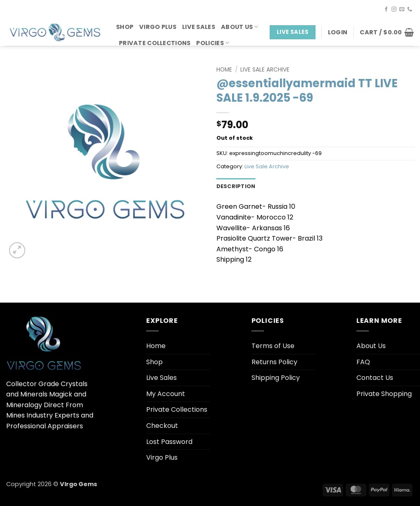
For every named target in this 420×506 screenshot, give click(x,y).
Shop (125, 27)
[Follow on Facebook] (386, 10)
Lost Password (169, 442)
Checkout (162, 426)
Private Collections (155, 43)
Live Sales (199, 27)
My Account (166, 394)
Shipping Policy (276, 378)
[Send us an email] (402, 10)
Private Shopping (384, 394)
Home (224, 70)
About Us (240, 27)
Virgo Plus (158, 27)
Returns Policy (274, 362)
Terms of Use (273, 346)
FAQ (363, 362)
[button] (338, 32)
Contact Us (375, 378)
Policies (213, 43)
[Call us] (410, 10)
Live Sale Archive (265, 70)
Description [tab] (236, 186)
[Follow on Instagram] (394, 10)
